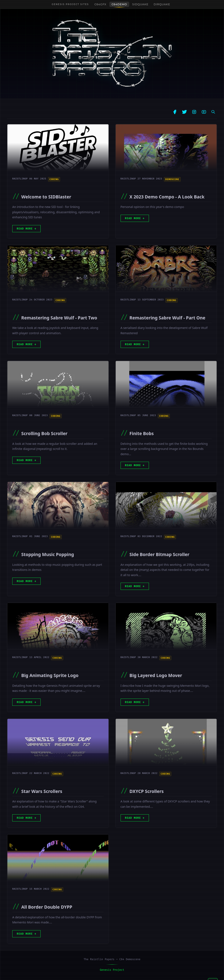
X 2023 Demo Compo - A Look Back (167, 197)
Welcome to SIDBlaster (46, 197)
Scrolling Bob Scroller (44, 433)
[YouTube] (204, 112)
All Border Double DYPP (47, 907)
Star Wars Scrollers (42, 792)
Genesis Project (112, 970)
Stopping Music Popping (48, 554)
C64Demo (119, 4)
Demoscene (172, 179)
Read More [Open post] (29, 229)
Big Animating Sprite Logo (50, 676)
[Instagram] (194, 112)
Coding (54, 179)
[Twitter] (184, 112)
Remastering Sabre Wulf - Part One (167, 318)
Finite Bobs (142, 433)
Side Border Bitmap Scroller (159, 554)
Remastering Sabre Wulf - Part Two (59, 318)
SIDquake (140, 4)
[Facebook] (175, 112)
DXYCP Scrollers (147, 792)
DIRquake (162, 4)
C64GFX (100, 4)
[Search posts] (213, 112)
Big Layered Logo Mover (156, 676)
